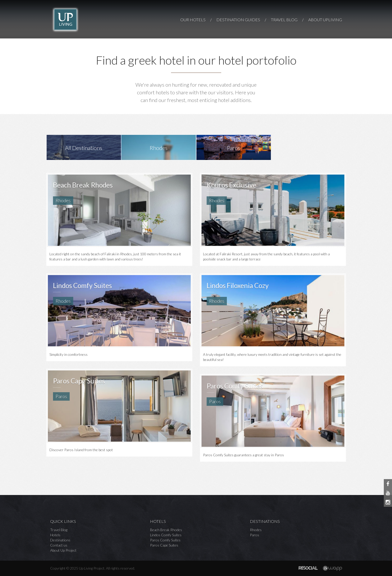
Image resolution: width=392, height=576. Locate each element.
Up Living (66, 19)
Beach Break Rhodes (166, 530)
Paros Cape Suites (164, 545)
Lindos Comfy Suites (166, 535)
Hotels (55, 535)
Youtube (388, 493)
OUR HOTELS (193, 20)
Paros (255, 535)
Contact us (59, 545)
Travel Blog (59, 530)
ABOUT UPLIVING (325, 20)
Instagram (388, 502)
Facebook (388, 484)
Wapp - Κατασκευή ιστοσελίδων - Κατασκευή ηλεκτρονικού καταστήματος (332, 568)
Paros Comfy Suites (165, 540)
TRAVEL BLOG (284, 20)
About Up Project (63, 550)
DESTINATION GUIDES (238, 20)
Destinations (60, 540)
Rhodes (256, 530)
